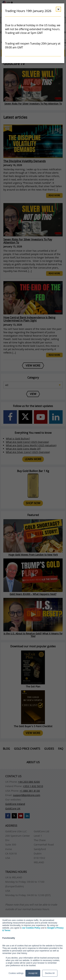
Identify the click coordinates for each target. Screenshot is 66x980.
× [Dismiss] (58, 9)
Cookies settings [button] (16, 973)
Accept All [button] (33, 973)
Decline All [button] (50, 973)
